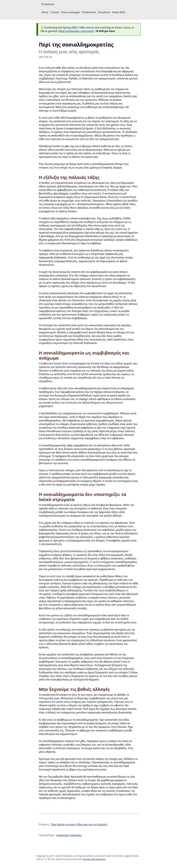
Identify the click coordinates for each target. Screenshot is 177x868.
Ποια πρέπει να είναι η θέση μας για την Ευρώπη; (79, 824)
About (45, 12)
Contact (55, 12)
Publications (89, 12)
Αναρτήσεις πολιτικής (69, 835)
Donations (104, 12)
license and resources (94, 859)
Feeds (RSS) (119, 12)
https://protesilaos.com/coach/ (76, 31)
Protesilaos (48, 4)
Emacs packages (71, 12)
